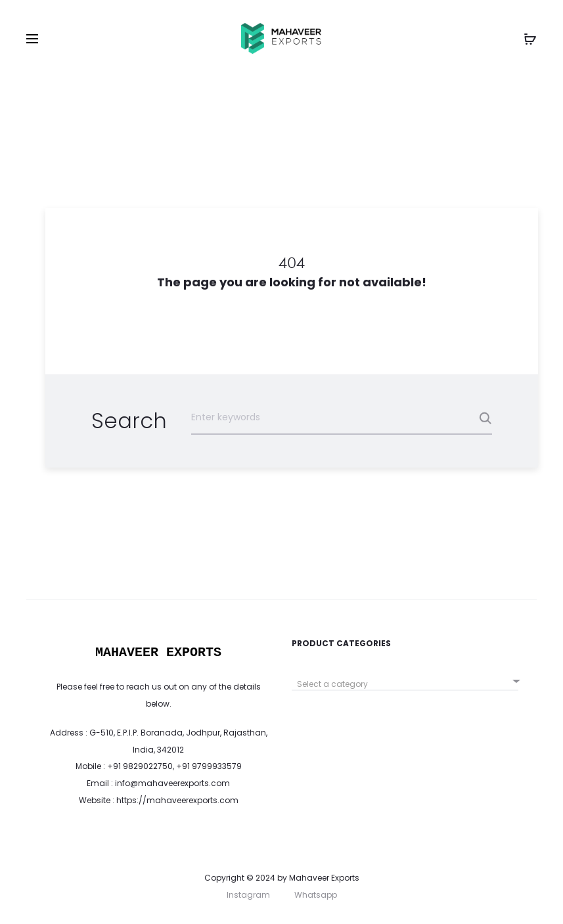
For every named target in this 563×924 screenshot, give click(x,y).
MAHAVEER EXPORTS (158, 652)
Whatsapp (316, 895)
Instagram (248, 895)
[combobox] (405, 679)
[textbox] (405, 684)
